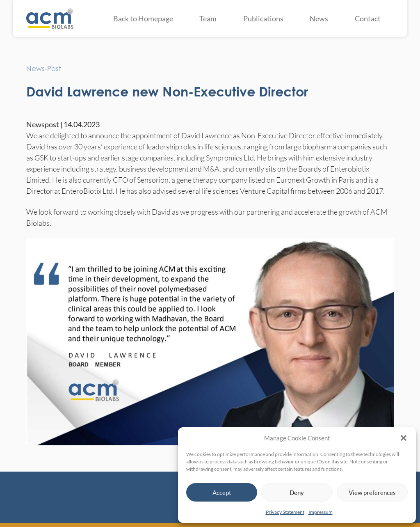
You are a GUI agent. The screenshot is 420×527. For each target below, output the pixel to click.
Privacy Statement (285, 512)
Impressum (321, 512)
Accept (222, 493)
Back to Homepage (143, 18)
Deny (297, 493)
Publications (263, 18)
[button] (404, 438)
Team (208, 18)
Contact (368, 18)
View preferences (372, 493)
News (319, 18)
